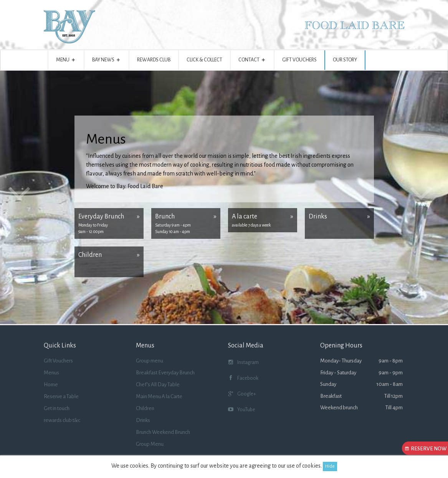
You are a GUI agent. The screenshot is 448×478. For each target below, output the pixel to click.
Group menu (150, 361)
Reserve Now (427, 449)
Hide (330, 466)
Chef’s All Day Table (158, 385)
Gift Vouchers (299, 60)
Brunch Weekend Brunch (163, 432)
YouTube (242, 411)
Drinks (143, 420)
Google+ (242, 395)
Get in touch (57, 408)
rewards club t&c (62, 420)
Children (145, 408)
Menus (51, 373)
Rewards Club (154, 60)
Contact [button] (252, 61)
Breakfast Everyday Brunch (165, 373)
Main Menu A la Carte (159, 396)
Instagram (243, 363)
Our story (345, 60)
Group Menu (150, 444)
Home (51, 385)
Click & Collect (204, 60)
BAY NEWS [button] (107, 61)
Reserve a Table (61, 396)
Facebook (243, 379)
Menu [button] (66, 61)
